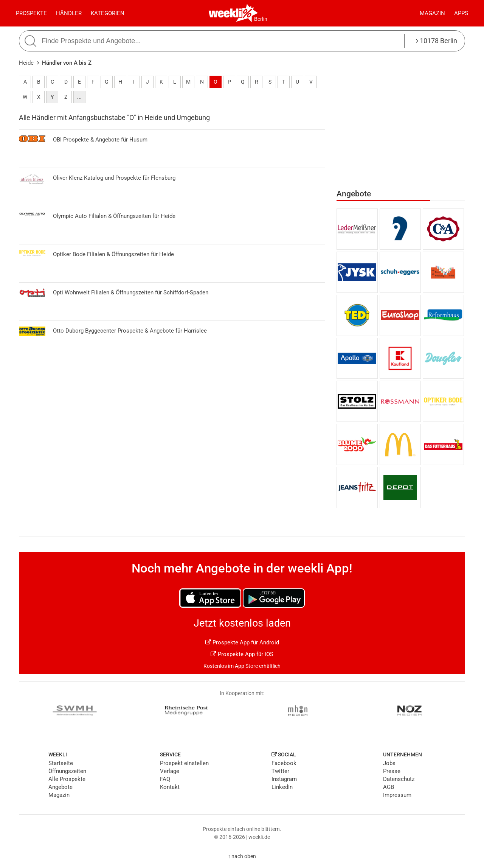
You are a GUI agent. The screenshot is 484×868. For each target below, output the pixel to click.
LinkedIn (282, 787)
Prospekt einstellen (184, 763)
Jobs (389, 763)
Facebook (284, 763)
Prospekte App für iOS (242, 654)
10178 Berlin (437, 41)
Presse (392, 771)
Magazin (432, 13)
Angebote (60, 787)
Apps (461, 13)
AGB (389, 787)
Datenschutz (399, 779)
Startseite (61, 763)
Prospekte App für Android (242, 642)
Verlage (170, 771)
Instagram (284, 779)
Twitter (280, 771)
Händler (69, 13)
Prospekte (31, 13)
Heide (26, 63)
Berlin (261, 19)
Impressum (397, 795)
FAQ (165, 779)
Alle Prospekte (67, 779)
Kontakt (170, 787)
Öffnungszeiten (67, 771)
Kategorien (108, 13)
